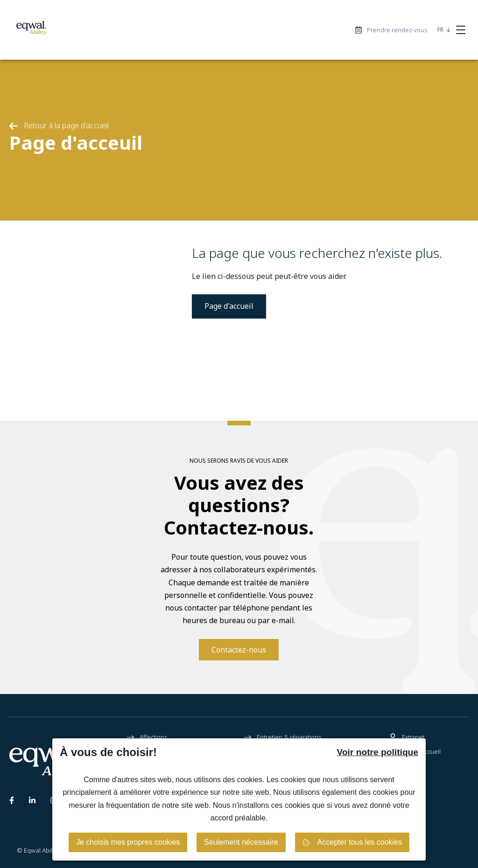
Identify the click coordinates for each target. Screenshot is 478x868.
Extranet (407, 737)
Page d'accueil (229, 306)
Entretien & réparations (283, 737)
